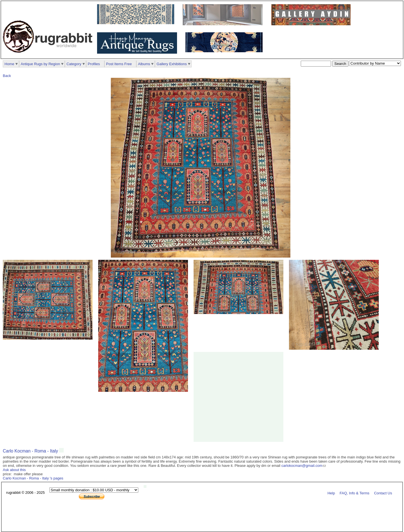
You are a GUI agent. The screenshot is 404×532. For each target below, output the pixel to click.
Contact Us (383, 493)
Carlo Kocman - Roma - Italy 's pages (33, 478)
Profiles (94, 64)
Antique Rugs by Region (40, 64)
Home (9, 64)
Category (74, 64)
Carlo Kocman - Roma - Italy (31, 451)
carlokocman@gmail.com (302, 466)
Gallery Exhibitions (172, 64)
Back (7, 76)
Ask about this (14, 470)
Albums (144, 64)
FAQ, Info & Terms (355, 493)
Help (331, 493)
